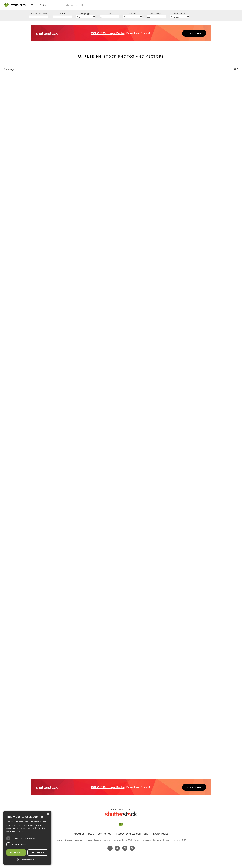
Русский (167, 841)
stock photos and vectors (124, 57)
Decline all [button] (38, 852)
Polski (137, 841)
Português (146, 841)
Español (79, 841)
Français (88, 841)
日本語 (129, 841)
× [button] (48, 814)
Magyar (107, 841)
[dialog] (27, 838)
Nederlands (118, 841)
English (60, 841)
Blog (91, 835)
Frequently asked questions (131, 835)
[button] (27, 860)
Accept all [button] (16, 852)
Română (157, 841)
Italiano (98, 841)
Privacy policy (160, 835)
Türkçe (176, 841)
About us (79, 835)
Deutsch (69, 841)
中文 (184, 841)
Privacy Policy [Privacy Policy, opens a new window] (16, 831)
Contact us (104, 835)
